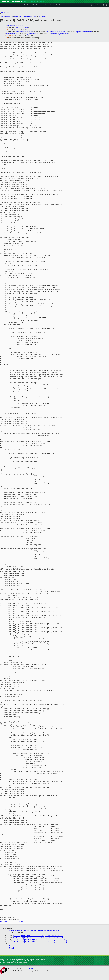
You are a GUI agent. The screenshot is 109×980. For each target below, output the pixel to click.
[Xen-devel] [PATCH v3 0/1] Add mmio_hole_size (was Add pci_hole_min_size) (34, 931)
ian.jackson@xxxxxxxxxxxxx (84, 32)
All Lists (6, 13)
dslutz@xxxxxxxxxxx (22, 28)
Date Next (10, 16)
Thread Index (42, 16)
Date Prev (4, 16)
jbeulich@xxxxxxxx (33, 34)
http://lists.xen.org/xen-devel (12, 921)
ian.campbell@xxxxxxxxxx (24, 32)
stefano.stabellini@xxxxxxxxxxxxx (55, 32)
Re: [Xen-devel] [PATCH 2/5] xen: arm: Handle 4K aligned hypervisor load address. (40, 938)
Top (2, 13)
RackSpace (32, 969)
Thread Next (26, 16)
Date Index (34, 16)
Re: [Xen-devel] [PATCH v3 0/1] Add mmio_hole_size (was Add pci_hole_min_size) (41, 942)
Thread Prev (18, 16)
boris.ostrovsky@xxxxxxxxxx (60, 34)
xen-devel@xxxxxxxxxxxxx (15, 26)
